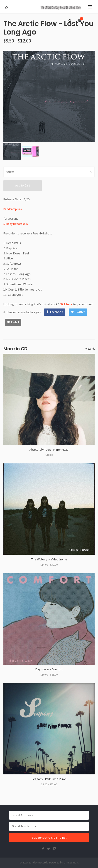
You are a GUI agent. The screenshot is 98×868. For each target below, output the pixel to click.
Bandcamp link (13, 209)
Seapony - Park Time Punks (49, 779)
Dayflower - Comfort (49, 669)
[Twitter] (78, 312)
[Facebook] (55, 312)
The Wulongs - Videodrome (49, 559)
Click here (66, 304)
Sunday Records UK (16, 224)
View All (90, 349)
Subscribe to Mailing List (49, 838)
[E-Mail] (13, 322)
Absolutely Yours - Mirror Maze (49, 450)
